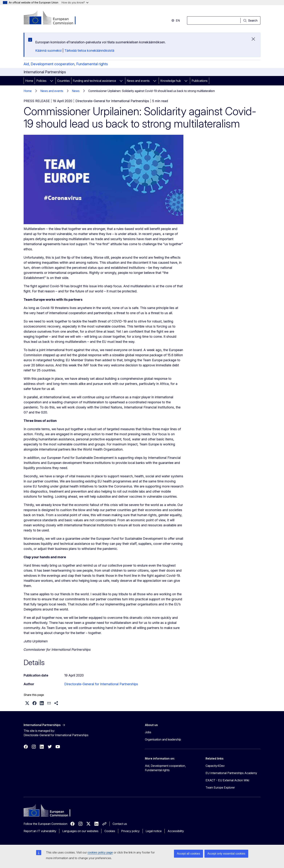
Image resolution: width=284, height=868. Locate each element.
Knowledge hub (171, 81)
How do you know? (75, 2)
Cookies (110, 831)
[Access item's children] (52, 81)
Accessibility (176, 831)
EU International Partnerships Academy (231, 773)
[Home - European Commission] (53, 18)
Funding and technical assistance (94, 81)
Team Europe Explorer (220, 787)
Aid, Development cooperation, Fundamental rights (66, 64)
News (76, 91)
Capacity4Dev (215, 766)
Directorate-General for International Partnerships (101, 684)
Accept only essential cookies (226, 854)
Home (29, 81)
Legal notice (154, 831)
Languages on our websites (80, 831)
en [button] (176, 20)
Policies (41, 81)
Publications (200, 81)
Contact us (120, 824)
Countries (63, 81)
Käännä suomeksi (48, 51)
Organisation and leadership (163, 739)
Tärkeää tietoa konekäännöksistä (89, 51)
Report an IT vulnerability (40, 831)
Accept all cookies (188, 854)
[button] (27, 703)
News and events (138, 81)
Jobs (148, 732)
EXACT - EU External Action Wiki (227, 780)
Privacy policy (130, 831)
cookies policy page (100, 852)
